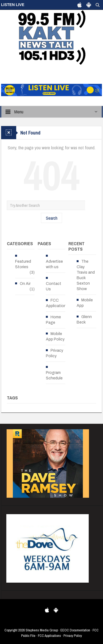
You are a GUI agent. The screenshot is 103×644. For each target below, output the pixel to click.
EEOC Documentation (75, 630)
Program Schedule (54, 375)
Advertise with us (54, 264)
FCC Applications (57, 303)
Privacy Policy (55, 353)
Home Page (53, 320)
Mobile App (85, 303)
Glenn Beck (84, 320)
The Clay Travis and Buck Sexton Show (86, 275)
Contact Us (54, 286)
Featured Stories (23, 264)
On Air (25, 284)
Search (52, 218)
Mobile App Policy (55, 337)
